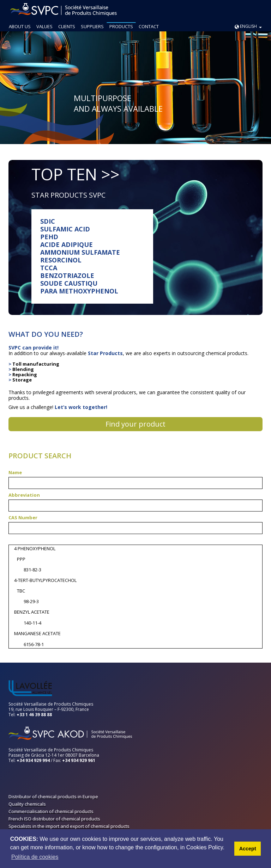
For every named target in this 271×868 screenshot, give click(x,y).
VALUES (44, 26)
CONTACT (149, 26)
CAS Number (23, 517)
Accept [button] (248, 849)
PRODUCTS (121, 26)
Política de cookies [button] (35, 857)
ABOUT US (20, 26)
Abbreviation (24, 495)
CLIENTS (67, 26)
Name (15, 472)
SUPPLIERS (92, 26)
